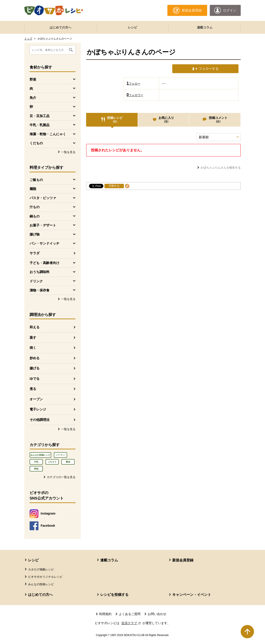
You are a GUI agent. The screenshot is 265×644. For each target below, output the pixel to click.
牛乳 (36, 462)
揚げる (35, 368)
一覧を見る (68, 152)
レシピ (132, 27)
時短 (36, 469)
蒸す (33, 337)
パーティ (61, 455)
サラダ (35, 253)
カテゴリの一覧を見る (61, 477)
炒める (35, 358)
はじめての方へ (61, 27)
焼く (33, 348)
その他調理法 (40, 420)
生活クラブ (132, 623)
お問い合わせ (157, 614)
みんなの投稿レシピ (40, 455)
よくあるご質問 (130, 614)
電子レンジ (38, 409)
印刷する (114, 186)
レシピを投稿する (114, 595)
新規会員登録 (183, 560)
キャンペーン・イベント (192, 595)
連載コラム (205, 27)
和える (35, 327)
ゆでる (35, 379)
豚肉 (68, 462)
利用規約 (105, 614)
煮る (33, 389)
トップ (28, 39)
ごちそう (52, 462)
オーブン (36, 399)
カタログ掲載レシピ (41, 569)
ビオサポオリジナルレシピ (45, 577)
